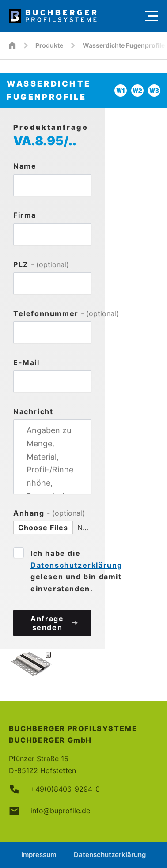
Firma (25, 215)
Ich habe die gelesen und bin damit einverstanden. (76, 571)
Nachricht (33, 411)
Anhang (49, 513)
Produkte (49, 45)
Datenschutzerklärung (76, 565)
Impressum (39, 855)
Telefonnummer (52, 313)
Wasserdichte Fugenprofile (124, 45)
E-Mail (27, 362)
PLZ (41, 264)
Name (25, 166)
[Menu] (152, 16)
